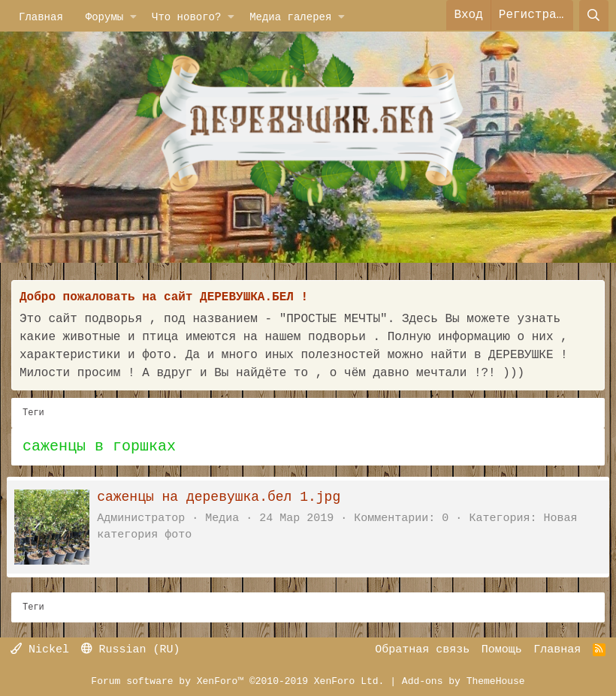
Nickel (40, 650)
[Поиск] (594, 15)
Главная (41, 16)
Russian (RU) (131, 650)
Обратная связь (422, 650)
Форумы (104, 16)
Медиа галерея (290, 16)
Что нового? (186, 16)
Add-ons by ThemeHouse (464, 681)
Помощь (502, 650)
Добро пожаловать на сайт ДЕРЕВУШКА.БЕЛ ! (164, 297)
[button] (133, 16)
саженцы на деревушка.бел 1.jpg (223, 497)
